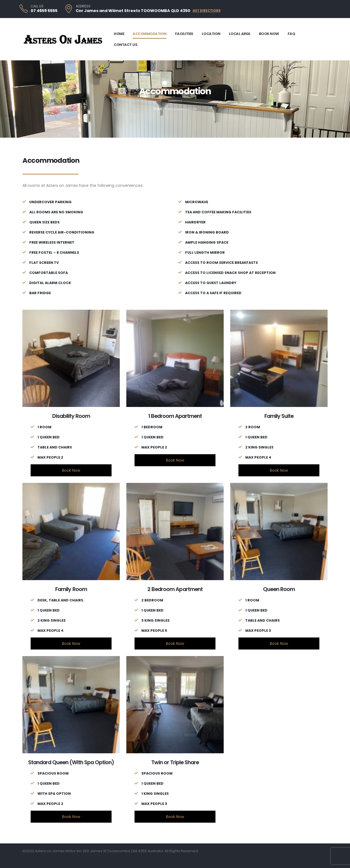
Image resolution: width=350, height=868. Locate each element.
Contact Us (126, 45)
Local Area (240, 34)
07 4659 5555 (44, 11)
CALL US (37, 6)
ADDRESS (83, 6)
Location (211, 34)
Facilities (184, 34)
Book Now (269, 34)
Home (119, 34)
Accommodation (150, 34)
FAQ (291, 34)
